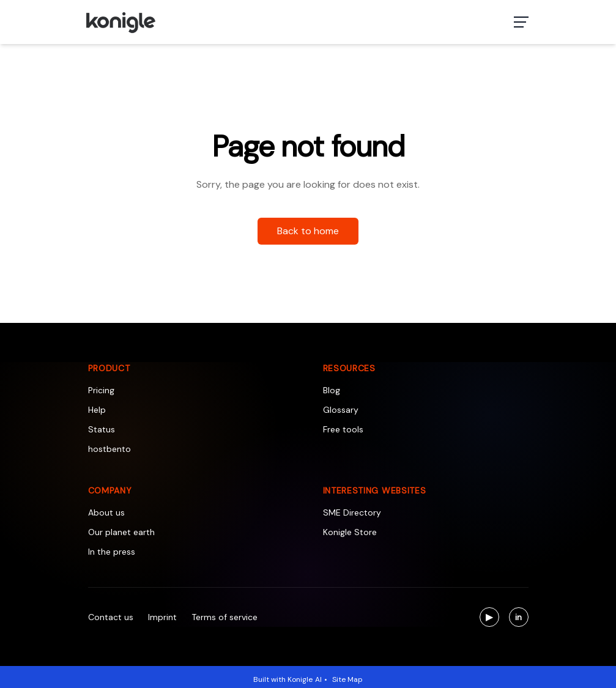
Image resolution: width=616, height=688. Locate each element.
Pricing (101, 390)
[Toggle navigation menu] (521, 22)
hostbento (109, 449)
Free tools (343, 429)
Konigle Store (350, 532)
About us (106, 512)
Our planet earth (121, 532)
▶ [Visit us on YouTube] (492, 619)
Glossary (341, 410)
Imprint (162, 617)
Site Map (347, 679)
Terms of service (225, 617)
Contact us (111, 617)
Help (97, 410)
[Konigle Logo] (120, 22)
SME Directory (352, 512)
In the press (112, 552)
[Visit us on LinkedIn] (519, 617)
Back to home (308, 231)
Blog (332, 390)
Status (102, 429)
